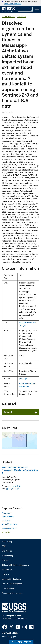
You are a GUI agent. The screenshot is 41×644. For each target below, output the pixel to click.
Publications (8, 16)
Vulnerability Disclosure (11, 579)
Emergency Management (12, 593)
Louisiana (6, 521)
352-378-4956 (12, 489)
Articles (22, 16)
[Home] (8, 11)
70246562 (24, 379)
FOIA (4, 546)
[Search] (30, 9)
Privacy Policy (7, 556)
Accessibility (7, 542)
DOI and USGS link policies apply (15, 565)
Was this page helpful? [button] (21, 642)
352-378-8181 (14, 486)
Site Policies (7, 551)
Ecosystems (7, 513)
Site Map (5, 560)
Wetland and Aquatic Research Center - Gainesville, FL (20, 470)
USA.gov (5, 574)
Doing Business (8, 589)
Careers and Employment (12, 584)
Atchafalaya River (9, 524)
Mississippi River (9, 528)
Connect (8, 412)
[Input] (25, 9)
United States (8, 517)
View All (6, 532)
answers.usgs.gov (9, 637)
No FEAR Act (7, 570)
